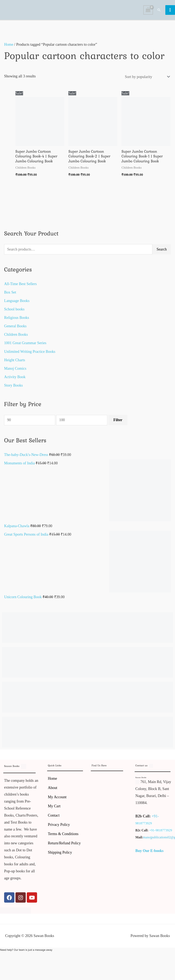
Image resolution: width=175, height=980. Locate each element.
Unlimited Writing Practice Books (30, 354)
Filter (118, 423)
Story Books (13, 388)
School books (14, 312)
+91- (155, 819)
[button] (159, 11)
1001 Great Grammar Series (25, 346)
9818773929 (144, 826)
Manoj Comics (15, 371)
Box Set (10, 295)
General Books (15, 329)
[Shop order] (146, 79)
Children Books (16, 337)
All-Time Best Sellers (20, 287)
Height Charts (15, 362)
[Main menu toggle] (170, 11)
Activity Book (15, 379)
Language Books (17, 303)
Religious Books (17, 320)
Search (162, 252)
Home (9, 47)
